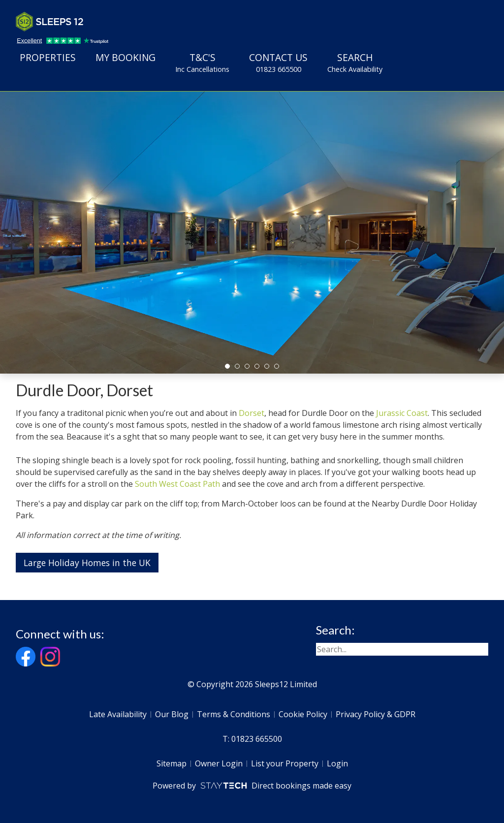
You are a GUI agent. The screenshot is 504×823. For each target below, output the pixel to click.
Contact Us (278, 63)
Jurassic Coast (402, 413)
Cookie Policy (303, 714)
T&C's (202, 63)
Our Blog (172, 714)
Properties (48, 57)
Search (355, 63)
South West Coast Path (177, 484)
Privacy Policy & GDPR (376, 714)
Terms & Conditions (234, 714)
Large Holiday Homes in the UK (87, 563)
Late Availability (118, 714)
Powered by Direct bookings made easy (252, 786)
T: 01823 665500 (252, 739)
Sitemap (172, 763)
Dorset (252, 413)
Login (337, 763)
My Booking (126, 57)
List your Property (285, 763)
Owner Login (219, 763)
